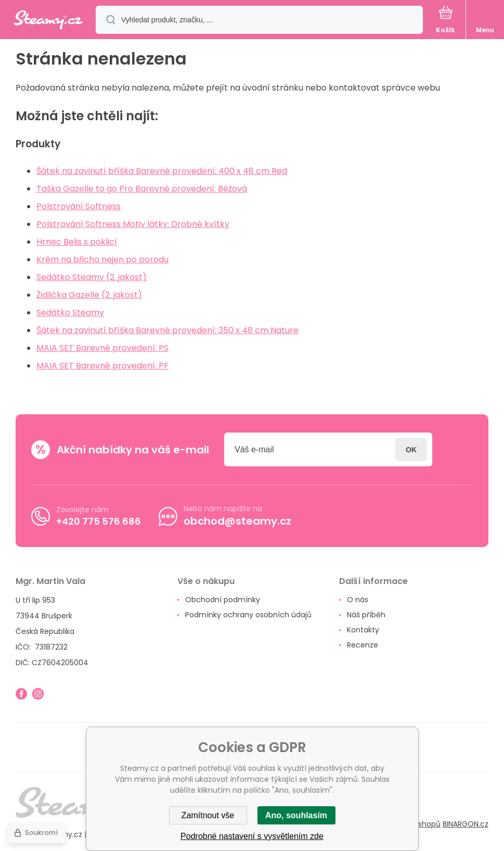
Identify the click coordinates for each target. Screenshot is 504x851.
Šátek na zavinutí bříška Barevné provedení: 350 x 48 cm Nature (167, 330)
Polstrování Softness (79, 206)
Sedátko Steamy (70, 313)
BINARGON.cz (466, 824)
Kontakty (363, 630)
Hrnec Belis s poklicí (77, 242)
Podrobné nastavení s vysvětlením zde (252, 836)
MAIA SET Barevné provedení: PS (102, 348)
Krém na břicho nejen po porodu (102, 259)
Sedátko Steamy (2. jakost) (92, 277)
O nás (358, 600)
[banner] (48, 21)
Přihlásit (411, 449)
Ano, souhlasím (296, 815)
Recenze (363, 645)
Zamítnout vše (208, 815)
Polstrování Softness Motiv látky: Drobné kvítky (133, 224)
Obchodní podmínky (223, 600)
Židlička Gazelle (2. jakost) (89, 295)
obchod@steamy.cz (237, 521)
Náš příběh (366, 615)
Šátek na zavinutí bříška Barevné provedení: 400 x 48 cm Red (162, 171)
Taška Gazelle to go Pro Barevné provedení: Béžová (142, 189)
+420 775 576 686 (99, 521)
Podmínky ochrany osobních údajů (248, 615)
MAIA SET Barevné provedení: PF (102, 366)
